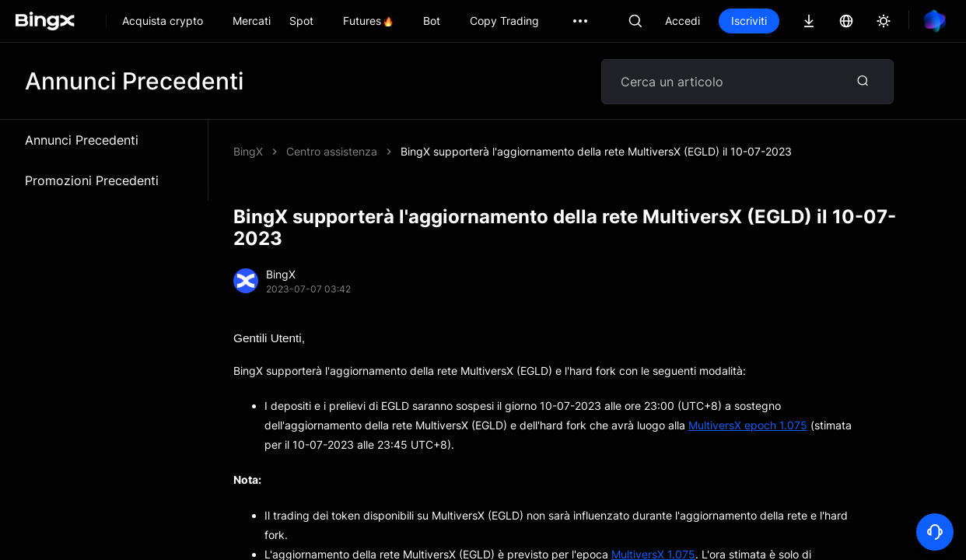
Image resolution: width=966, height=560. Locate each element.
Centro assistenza (332, 151)
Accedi (682, 21)
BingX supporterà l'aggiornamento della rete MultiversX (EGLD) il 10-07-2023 (596, 151)
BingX (248, 151)
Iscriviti (749, 21)
